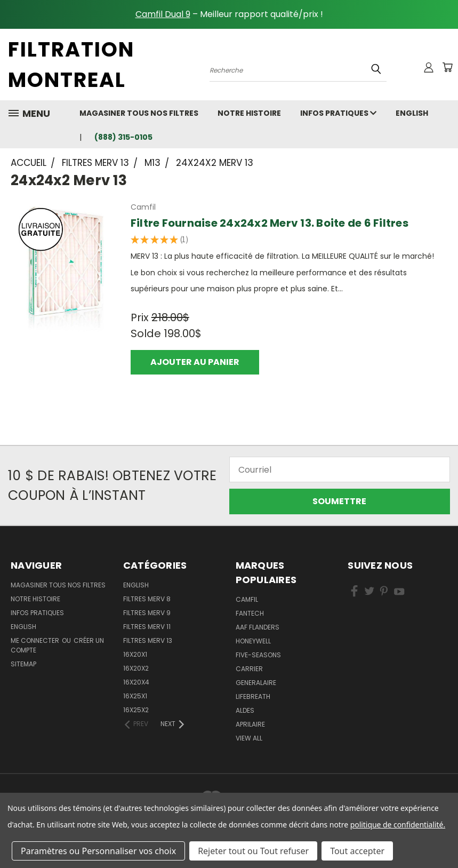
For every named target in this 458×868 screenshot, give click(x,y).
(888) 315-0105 (123, 137)
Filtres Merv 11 (147, 627)
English (136, 585)
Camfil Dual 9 (163, 14)
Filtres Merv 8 (147, 599)
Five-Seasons (258, 655)
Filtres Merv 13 (148, 640)
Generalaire (256, 683)
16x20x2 (136, 668)
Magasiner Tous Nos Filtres (139, 113)
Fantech (250, 613)
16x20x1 (135, 654)
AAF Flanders (258, 627)
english (412, 113)
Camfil (247, 599)
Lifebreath (253, 696)
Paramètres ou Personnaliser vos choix (98, 851)
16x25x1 (135, 696)
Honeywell (253, 641)
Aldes (245, 710)
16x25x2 (136, 710)
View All (249, 738)
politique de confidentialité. (398, 825)
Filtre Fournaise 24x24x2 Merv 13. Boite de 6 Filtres (270, 223)
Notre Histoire (249, 113)
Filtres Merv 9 (147, 613)
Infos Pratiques (338, 113)
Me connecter (36, 640)
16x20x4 (136, 682)
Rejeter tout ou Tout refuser (253, 851)
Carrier (249, 669)
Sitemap (23, 664)
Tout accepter (357, 851)
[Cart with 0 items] (447, 67)
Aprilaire (250, 724)
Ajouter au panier (195, 362)
